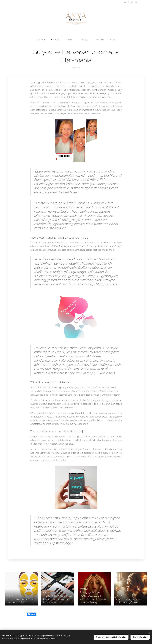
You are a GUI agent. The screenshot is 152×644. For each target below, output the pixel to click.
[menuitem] (41, 40)
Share (32, 614)
